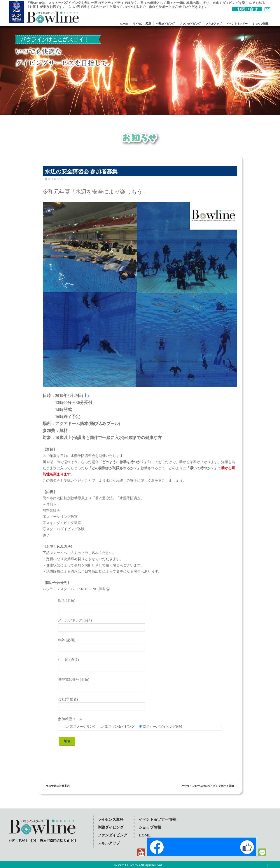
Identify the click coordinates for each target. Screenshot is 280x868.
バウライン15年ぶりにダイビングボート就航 (209, 786)
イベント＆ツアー (237, 24)
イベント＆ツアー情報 (157, 819)
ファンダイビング (190, 24)
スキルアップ (214, 24)
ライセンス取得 (142, 24)
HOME (124, 24)
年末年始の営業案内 (56, 786)
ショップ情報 (261, 24)
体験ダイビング (166, 24)
